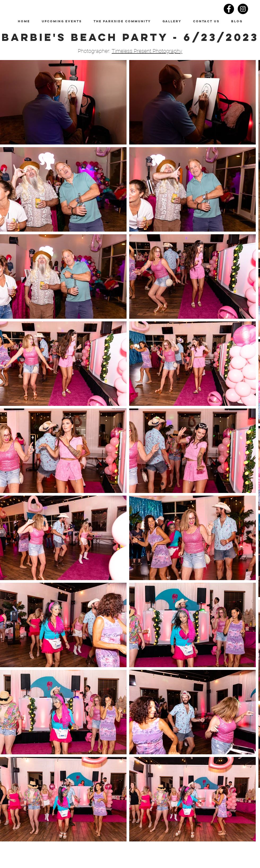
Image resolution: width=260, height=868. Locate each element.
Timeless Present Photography (147, 51)
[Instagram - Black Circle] (243, 9)
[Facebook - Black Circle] (229, 9)
